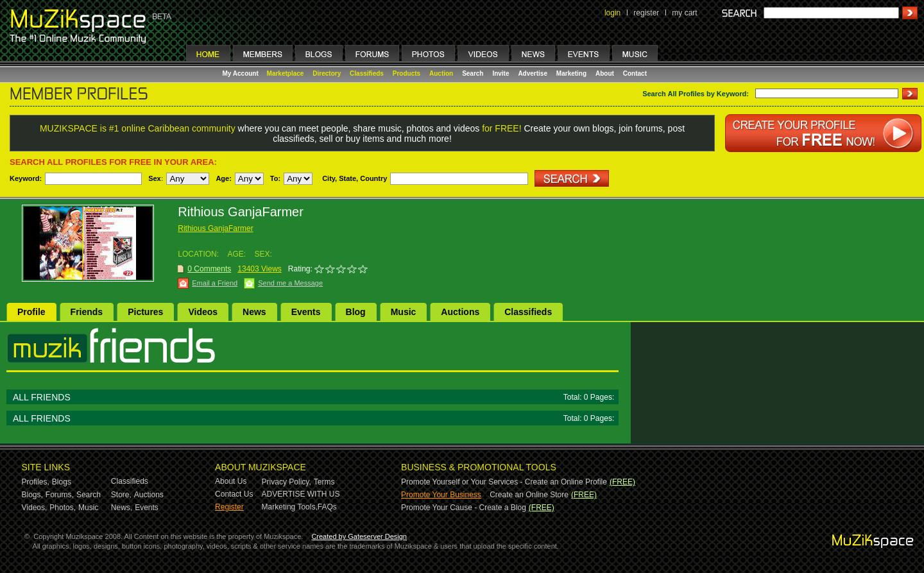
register (646, 13)
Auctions (460, 312)
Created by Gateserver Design (359, 536)
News (254, 312)
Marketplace (286, 73)
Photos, (63, 508)
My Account (242, 73)
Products (406, 73)
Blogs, (32, 495)
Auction (441, 73)
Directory (327, 73)
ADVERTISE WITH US (301, 494)
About (605, 73)
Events (306, 312)
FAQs (327, 507)
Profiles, (36, 482)
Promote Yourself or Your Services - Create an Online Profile (504, 482)
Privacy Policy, (287, 482)
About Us (231, 481)
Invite (501, 73)
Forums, (60, 495)
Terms (324, 482)
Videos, (35, 508)
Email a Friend (215, 283)
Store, (121, 495)
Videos (203, 312)
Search (473, 73)
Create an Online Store (529, 495)
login (612, 13)
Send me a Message (290, 283)
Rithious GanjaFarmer (215, 228)
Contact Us (234, 494)
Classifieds (367, 73)
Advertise (533, 73)
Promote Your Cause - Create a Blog (464, 508)
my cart (684, 13)
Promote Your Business (441, 495)
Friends (87, 312)
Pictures (145, 312)
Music (404, 312)
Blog (356, 312)
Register (229, 507)
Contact (635, 73)
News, (122, 508)
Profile (31, 312)
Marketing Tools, (290, 507)
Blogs (62, 482)
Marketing (571, 73)
